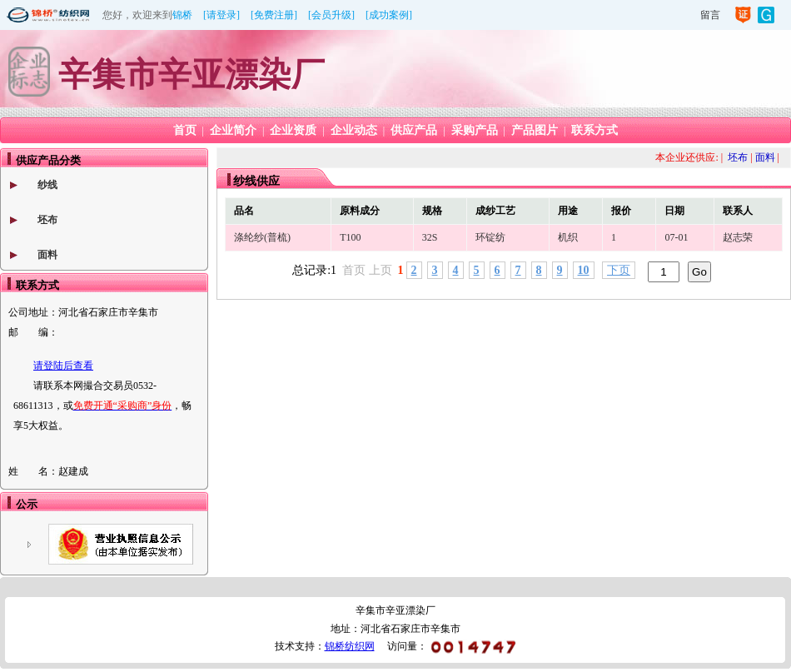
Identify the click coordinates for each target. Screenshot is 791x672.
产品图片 (535, 130)
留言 (710, 15)
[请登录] (221, 15)
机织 (568, 237)
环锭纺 (490, 237)
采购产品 (475, 130)
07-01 (676, 237)
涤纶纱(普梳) (262, 237)
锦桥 (182, 15)
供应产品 (414, 130)
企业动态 (354, 130)
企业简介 (233, 130)
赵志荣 (738, 237)
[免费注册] (274, 15)
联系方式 (594, 130)
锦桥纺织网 (350, 646)
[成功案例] (389, 15)
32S (430, 237)
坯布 (47, 220)
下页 (619, 270)
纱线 (47, 185)
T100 (350, 237)
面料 (47, 255)
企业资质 (293, 130)
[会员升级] (331, 15)
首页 (185, 130)
